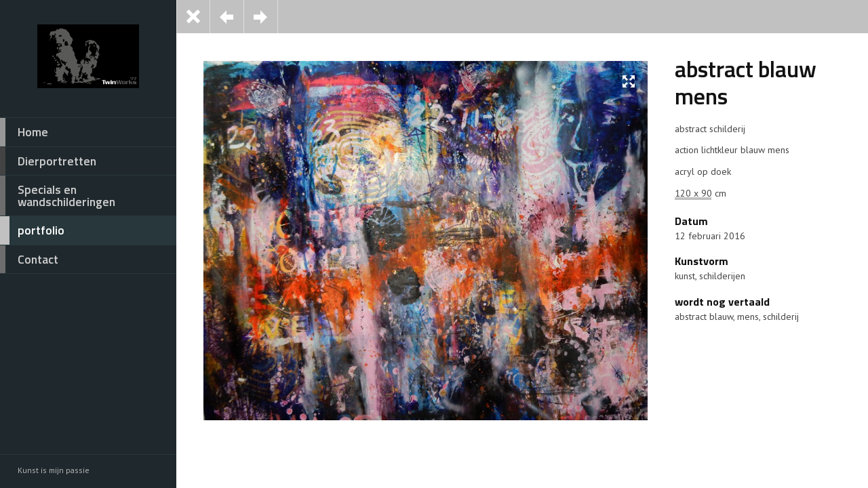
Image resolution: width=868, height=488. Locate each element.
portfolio (32, 230)
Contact (29, 260)
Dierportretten (48, 161)
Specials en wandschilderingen (58, 196)
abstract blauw (704, 317)
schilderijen (722, 276)
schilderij (781, 317)
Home (24, 132)
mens (748, 317)
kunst (685, 276)
